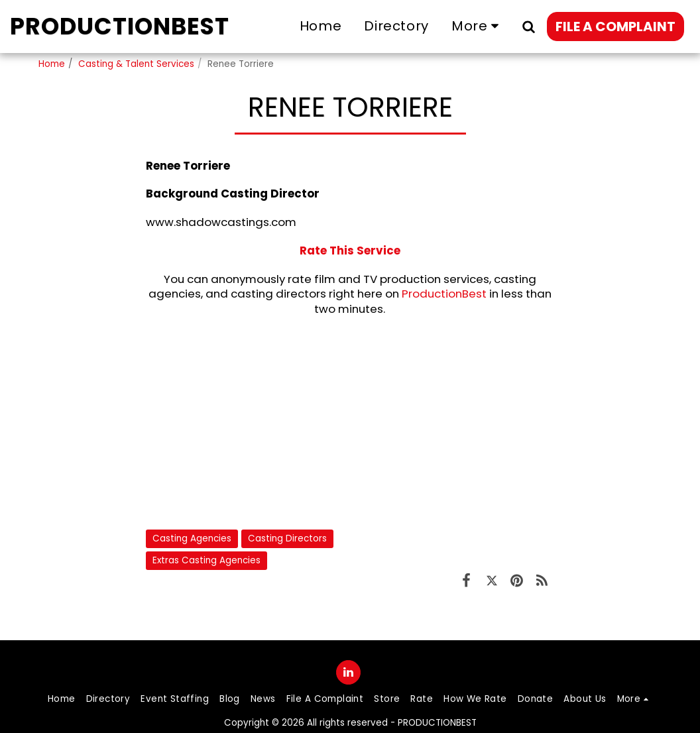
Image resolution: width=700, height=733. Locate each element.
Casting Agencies (192, 538)
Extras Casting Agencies (206, 560)
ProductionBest (444, 294)
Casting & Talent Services (136, 64)
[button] (528, 26)
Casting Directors (287, 538)
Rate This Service (350, 251)
